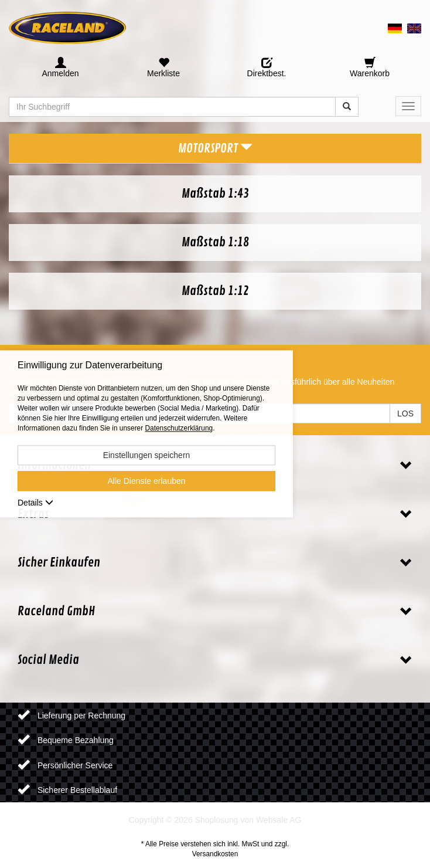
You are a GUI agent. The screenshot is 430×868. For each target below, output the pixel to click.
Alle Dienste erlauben (146, 482)
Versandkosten (215, 854)
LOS (405, 413)
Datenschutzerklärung (179, 429)
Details (35, 503)
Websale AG (279, 820)
